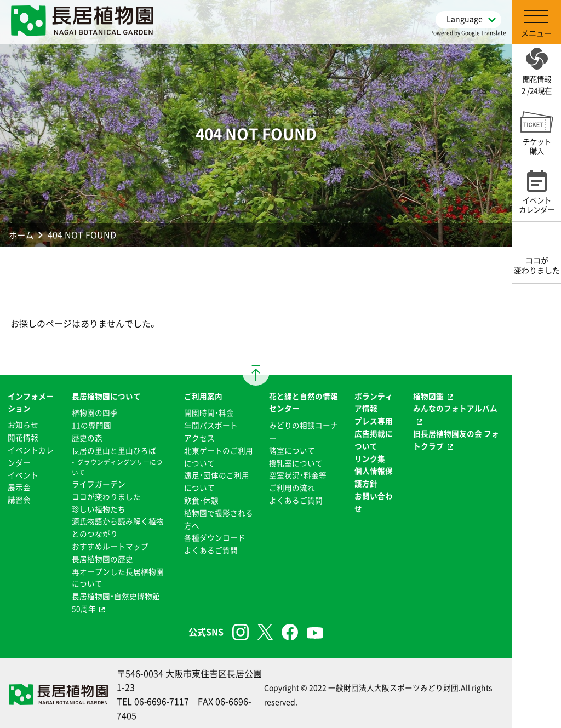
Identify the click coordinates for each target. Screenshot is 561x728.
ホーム (22, 234)
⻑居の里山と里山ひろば (113, 449)
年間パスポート (210, 425)
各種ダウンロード (214, 535)
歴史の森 (87, 437)
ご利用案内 (203, 396)
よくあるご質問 (210, 547)
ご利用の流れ (292, 486)
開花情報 (23, 437)
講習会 (19, 498)
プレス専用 (374, 420)
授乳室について (296, 462)
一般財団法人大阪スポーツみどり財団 (393, 684)
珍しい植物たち (98, 507)
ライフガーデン (98, 483)
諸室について (292, 449)
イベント (23, 474)
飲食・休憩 (201, 498)
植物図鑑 (428, 396)
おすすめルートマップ (110, 544)
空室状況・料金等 (298, 474)
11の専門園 (91, 425)
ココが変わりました (106, 495)
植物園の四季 (94, 412)
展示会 (19, 486)
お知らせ (23, 425)
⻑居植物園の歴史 (102, 556)
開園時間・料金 (208, 412)
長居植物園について (106, 396)
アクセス (199, 437)
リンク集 (370, 457)
